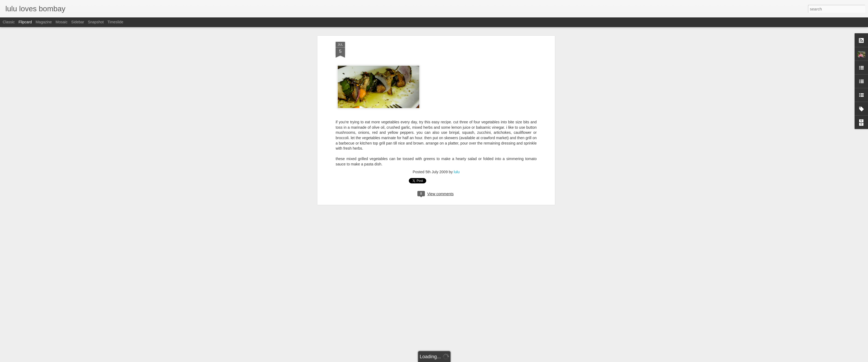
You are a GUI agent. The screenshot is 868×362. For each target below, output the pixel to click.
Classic (9, 22)
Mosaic (61, 22)
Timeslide (115, 22)
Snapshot (96, 22)
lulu (457, 123)
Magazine (44, 22)
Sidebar (78, 22)
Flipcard (25, 22)
